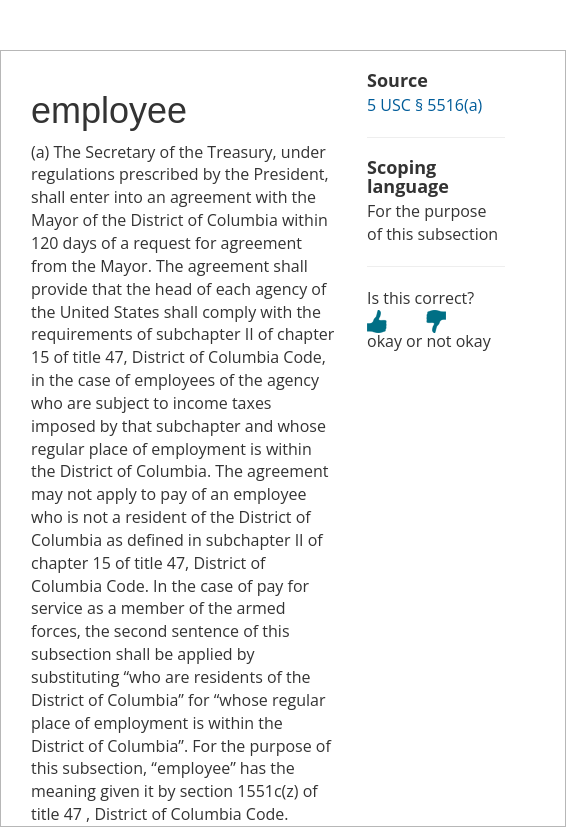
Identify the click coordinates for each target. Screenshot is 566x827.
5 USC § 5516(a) (424, 105)
